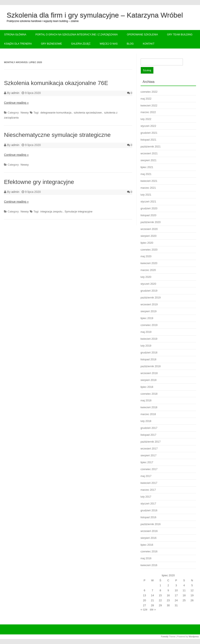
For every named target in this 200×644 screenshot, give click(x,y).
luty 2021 (146, 195)
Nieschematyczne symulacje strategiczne (57, 135)
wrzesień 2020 (149, 229)
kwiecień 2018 (149, 407)
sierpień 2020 (149, 236)
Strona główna (15, 35)
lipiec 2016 (147, 545)
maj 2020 (146, 256)
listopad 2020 (149, 215)
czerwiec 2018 (149, 394)
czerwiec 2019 (149, 325)
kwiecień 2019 (149, 339)
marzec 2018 (148, 414)
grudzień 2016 (149, 510)
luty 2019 (146, 346)
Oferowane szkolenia (142, 35)
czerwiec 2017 (149, 469)
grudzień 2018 (149, 353)
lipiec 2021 (147, 167)
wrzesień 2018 (149, 373)
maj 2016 (146, 558)
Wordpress (194, 637)
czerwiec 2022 (149, 92)
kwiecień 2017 (149, 483)
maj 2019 (146, 332)
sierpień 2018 (149, 380)
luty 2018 (146, 421)
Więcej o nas (109, 44)
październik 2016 (151, 524)
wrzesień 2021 (149, 153)
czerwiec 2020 (149, 250)
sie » (153, 610)
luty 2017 (146, 497)
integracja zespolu (51, 212)
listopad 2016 (149, 517)
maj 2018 (146, 400)
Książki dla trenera (18, 44)
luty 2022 (146, 119)
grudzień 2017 (149, 428)
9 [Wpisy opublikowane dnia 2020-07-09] (168, 590)
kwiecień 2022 (149, 105)
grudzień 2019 (149, 291)
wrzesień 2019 (149, 304)
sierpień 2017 (149, 455)
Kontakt (149, 44)
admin (15, 93)
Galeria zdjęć (81, 44)
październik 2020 (151, 222)
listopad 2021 (149, 140)
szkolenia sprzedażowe (88, 113)
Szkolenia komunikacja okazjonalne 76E (56, 83)
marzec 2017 (148, 490)
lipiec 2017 (147, 462)
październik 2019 (151, 298)
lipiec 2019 (147, 318)
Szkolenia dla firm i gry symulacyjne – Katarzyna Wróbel (95, 15)
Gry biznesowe (51, 44)
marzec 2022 (148, 112)
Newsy (25, 113)
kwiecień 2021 (149, 181)
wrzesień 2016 (149, 531)
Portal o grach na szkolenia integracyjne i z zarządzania (77, 35)
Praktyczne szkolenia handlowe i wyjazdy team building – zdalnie (43, 21)
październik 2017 (151, 442)
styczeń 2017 (148, 504)
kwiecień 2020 (149, 263)
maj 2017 (146, 476)
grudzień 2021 (149, 133)
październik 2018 (151, 366)
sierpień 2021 (149, 160)
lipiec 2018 (147, 387)
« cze (144, 610)
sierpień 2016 (149, 538)
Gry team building (180, 35)
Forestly (165, 637)
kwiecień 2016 (149, 565)
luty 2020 (146, 277)
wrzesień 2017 (149, 449)
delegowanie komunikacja (56, 113)
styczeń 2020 (148, 284)
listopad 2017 (149, 435)
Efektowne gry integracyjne (39, 182)
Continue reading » (16, 103)
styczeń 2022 (148, 126)
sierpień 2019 (149, 311)
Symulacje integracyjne (79, 212)
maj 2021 (146, 174)
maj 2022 (146, 99)
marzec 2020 (148, 270)
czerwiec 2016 (149, 551)
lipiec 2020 (147, 243)
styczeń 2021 (148, 202)
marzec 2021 (148, 188)
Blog (130, 44)
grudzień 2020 (149, 208)
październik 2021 (151, 147)
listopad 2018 (149, 359)
